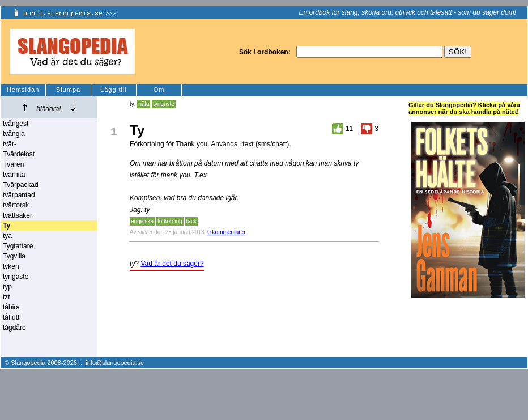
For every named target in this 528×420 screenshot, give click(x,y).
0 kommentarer (226, 232)
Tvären (13, 164)
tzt (7, 297)
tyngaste (16, 277)
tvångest (16, 124)
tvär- (10, 144)
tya (7, 236)
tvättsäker (18, 215)
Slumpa (68, 90)
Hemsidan (23, 90)
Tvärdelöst (19, 154)
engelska (142, 221)
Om (159, 90)
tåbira (11, 307)
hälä (144, 104)
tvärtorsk (16, 205)
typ (7, 287)
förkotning (170, 221)
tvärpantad (19, 195)
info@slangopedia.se (115, 363)
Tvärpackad (21, 185)
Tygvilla (14, 256)
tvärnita (14, 175)
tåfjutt (11, 317)
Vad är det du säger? (172, 264)
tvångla (14, 134)
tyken (11, 266)
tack (191, 221)
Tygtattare (18, 246)
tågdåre (14, 328)
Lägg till (114, 90)
